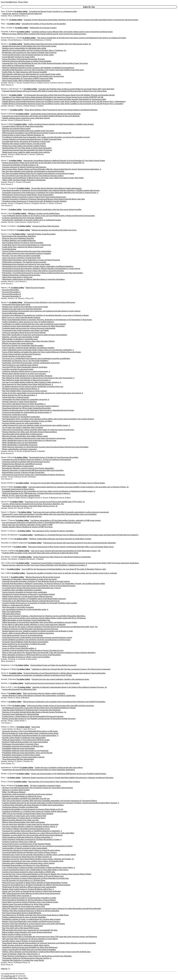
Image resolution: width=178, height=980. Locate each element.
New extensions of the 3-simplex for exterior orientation (53, 531)
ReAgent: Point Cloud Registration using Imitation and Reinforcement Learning (31, 921)
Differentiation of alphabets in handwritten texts (20, 339)
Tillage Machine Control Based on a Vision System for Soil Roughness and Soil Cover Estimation (37, 956)
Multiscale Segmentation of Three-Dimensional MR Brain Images (26, 740)
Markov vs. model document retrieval (16, 605)
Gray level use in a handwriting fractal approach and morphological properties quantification (36, 358)
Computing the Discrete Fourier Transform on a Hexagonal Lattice (53, 11)
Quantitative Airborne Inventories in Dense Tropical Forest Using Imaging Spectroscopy (34, 197)
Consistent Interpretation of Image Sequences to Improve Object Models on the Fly (33, 809)
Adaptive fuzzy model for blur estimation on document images (25, 307)
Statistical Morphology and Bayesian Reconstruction (21, 275)
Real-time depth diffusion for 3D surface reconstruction (23, 926)
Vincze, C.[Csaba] (7, 782)
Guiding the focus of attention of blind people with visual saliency (59, 767)
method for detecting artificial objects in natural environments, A (26, 371)
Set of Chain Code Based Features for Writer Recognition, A (24, 404)
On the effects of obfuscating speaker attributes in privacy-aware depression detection (34, 625)
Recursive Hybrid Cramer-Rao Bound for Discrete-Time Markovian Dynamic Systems (33, 176)
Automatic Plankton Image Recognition (41, 234)
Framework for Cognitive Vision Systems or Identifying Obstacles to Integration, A (32, 831)
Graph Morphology (9, 249)
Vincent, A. (5, 44)
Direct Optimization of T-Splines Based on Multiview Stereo (24, 818)
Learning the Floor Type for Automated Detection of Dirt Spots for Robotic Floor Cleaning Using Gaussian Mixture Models (47, 874)
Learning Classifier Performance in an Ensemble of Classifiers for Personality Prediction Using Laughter (40, 603)
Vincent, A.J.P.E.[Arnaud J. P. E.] (12, 89)
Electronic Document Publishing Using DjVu (18, 238)
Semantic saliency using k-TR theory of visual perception (23, 941)
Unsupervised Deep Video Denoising (46, 226)
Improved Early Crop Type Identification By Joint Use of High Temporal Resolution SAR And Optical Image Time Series (45, 63)
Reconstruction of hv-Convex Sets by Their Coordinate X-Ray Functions (54, 782)
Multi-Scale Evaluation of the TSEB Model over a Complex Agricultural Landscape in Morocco (36, 493)
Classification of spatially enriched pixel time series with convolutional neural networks (34, 324)
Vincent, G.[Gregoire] (9, 188)
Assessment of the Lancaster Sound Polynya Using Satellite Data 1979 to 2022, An (55, 502)
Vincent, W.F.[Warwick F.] (10, 535)
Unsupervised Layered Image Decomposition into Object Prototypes (27, 150)
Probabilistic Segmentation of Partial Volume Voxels (21, 755)
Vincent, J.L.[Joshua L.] (9, 226)
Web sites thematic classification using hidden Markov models (25, 436)
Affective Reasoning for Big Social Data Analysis (43, 577)
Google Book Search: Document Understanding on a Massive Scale (27, 245)
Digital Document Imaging (35, 288)
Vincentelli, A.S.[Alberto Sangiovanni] (15, 543)
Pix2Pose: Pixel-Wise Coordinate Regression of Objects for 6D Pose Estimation (31, 911)
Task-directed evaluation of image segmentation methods (23, 757)
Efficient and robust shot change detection (18, 343)
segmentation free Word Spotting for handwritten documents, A (26, 399)
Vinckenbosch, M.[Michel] (10, 767)
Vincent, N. (5, 302)
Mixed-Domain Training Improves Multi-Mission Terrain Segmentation (28, 195)
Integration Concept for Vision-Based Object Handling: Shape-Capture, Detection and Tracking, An (38, 859)
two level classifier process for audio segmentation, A (22, 423)
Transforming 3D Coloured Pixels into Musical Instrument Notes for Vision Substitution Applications (39, 770)
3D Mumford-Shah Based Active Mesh (16, 305)
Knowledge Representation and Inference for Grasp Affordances (26, 865)
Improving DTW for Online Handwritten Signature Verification (25, 367)
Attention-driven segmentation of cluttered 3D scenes (22, 796)
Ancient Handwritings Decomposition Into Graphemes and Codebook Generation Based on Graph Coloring (41, 311)
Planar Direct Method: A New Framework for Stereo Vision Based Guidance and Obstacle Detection (61, 110)
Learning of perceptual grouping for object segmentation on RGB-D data (29, 872)
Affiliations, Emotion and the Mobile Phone (44, 213)
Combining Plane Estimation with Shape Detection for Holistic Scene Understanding (33, 805)
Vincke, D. (4, 702)
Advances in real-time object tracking (16, 790)
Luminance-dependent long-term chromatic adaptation (23, 218)
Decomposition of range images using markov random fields (24, 816)
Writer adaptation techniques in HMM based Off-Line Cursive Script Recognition (32, 655)
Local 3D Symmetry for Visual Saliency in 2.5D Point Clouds (24, 880)
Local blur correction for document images (18, 369)
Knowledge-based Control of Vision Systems (18, 489)
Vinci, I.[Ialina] (6, 573)
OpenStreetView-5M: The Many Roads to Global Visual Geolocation (27, 148)
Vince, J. (4, 24)
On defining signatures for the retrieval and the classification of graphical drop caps (33, 386)
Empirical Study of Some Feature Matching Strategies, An (23, 135)
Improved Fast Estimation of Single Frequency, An (20, 165)
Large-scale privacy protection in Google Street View (21, 258)
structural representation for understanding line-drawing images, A (27, 412)
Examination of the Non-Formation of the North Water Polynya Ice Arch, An (30, 506)
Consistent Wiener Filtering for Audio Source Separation (23, 126)
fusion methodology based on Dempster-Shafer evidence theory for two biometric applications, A (38, 350)
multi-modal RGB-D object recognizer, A (17, 896)
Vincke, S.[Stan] (7, 706)
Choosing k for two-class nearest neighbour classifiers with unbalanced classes (60, 679)
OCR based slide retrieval (11, 614)
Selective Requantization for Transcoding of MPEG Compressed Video (28, 78)
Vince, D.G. (5, 20)
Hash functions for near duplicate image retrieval (20, 365)
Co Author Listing (21, 11)
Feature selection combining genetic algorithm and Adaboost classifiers (28, 348)
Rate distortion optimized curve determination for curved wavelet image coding (32, 74)
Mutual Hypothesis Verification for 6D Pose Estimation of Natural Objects (29, 900)
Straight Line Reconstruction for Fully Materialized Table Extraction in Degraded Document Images (38, 410)
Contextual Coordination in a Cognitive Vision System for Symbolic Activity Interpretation (35, 811)
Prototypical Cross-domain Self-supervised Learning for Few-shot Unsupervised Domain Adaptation (80, 543)
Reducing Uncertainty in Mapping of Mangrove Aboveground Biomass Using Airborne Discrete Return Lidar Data (43, 199)
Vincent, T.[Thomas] (8, 520)
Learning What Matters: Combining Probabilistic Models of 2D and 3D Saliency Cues (33, 876)
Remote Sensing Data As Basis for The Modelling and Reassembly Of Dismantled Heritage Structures (39, 719)
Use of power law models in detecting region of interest (23, 427)
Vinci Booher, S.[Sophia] (10, 557)
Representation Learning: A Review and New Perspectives (23, 472)
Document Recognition (11, 290)
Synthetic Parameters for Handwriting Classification (21, 417)
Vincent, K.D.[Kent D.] (9, 230)
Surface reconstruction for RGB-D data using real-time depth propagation (29, 950)
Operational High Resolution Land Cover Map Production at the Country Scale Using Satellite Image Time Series (43, 70)
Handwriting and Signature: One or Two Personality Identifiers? (25, 361)
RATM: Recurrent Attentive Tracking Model (18, 466)
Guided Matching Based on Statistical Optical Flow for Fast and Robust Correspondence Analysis (37, 846)
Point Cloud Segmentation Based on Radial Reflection (22, 913)
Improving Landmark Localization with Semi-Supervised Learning (26, 462)
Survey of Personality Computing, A (15, 646)
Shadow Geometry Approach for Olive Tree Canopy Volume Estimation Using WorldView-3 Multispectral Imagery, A (45, 565)
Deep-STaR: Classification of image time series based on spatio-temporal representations (35, 335)
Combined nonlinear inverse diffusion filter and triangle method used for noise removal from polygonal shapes (72, 32)
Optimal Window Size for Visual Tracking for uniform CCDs (24, 906)
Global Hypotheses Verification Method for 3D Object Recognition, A (27, 837)
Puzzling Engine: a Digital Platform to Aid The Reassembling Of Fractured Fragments (33, 716)
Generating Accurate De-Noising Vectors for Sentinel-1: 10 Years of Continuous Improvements (37, 460)
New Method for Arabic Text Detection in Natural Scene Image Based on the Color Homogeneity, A (38, 378)
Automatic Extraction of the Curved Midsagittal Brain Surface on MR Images (30, 731)
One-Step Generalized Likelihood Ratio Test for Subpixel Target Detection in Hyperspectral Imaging (38, 173)
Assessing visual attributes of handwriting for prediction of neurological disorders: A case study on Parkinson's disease (46, 315)
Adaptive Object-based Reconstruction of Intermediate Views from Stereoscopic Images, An (57, 44)
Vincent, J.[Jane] (7, 213)
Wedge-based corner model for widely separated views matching (26, 152)
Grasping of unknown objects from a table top (19, 842)
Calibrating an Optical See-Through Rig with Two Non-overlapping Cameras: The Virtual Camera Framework (71, 669)
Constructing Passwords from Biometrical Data (19, 689)
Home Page (36, 727)
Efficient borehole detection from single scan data (20, 820)
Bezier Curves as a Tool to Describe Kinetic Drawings (21, 317)
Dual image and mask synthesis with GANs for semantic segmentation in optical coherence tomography (71, 512)
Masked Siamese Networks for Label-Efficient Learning (22, 464)
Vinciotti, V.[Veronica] (9, 679)
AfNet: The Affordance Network (14, 792)
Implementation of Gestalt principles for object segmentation (25, 848)
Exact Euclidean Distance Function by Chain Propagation (23, 243)
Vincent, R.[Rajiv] (7, 487)
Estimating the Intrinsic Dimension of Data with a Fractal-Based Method (29, 594)
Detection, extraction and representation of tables (21, 337)
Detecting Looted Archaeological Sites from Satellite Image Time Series (28, 131)
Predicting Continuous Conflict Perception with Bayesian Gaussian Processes (30, 629)
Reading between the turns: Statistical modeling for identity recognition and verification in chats (38, 631)
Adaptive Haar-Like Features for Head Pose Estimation (22, 309)
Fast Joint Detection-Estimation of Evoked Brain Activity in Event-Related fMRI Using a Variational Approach (42, 523)
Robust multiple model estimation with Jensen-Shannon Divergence (27, 932)
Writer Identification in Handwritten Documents (20, 445)
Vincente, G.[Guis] (7, 539)
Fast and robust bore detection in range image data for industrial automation (30, 824)
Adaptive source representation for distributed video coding (24, 48)
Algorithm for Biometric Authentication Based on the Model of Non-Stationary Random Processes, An (70, 687)
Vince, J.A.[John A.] (8, 28)
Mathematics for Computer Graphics (43, 28)
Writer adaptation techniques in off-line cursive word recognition (26, 657)
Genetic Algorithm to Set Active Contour (17, 356)
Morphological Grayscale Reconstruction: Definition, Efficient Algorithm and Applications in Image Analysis (41, 269)
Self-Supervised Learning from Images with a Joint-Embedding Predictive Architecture (34, 475)
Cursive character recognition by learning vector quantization (25, 592)
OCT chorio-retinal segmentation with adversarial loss (22, 516)
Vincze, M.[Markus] (8, 786)
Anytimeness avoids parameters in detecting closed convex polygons (27, 794)
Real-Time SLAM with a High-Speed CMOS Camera (21, 928)
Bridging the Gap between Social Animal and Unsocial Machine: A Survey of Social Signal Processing (39, 586)
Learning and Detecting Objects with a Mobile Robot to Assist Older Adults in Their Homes (35, 870)
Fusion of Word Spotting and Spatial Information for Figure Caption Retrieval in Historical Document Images (42, 352)
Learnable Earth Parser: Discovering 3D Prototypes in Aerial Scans (26, 141)
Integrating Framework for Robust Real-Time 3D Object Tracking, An (27, 857)
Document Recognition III (12, 294)
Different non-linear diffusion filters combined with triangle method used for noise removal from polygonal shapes (44, 34)
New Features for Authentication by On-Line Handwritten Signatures (27, 376)
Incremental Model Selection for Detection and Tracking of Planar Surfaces (30, 852)
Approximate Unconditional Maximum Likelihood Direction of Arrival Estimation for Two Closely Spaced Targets (64, 161)
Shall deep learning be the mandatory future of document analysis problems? (31, 406)
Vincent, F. (5, 161)
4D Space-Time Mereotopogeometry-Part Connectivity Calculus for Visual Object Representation (38, 788)
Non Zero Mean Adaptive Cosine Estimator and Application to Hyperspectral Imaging (33, 171)
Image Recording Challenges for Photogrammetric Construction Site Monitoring (31, 710)
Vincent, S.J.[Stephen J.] (9, 512)
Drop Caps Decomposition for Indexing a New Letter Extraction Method (28, 341)
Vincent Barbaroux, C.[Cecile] (12, 38)
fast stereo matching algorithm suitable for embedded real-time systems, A (30, 827)
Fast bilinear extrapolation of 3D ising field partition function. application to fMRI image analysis (66, 520)
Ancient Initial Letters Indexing (13, 313)
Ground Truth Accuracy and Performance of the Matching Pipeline (27, 844)
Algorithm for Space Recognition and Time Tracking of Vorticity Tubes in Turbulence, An (34, 50)
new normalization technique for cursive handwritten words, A (25, 609)
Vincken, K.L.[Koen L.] (9, 727)
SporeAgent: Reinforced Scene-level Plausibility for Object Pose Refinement (30, 947)
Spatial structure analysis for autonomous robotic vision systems (26, 945)
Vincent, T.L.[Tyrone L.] (9, 531)
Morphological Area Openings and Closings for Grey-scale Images (26, 264)
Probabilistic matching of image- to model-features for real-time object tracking (31, 919)
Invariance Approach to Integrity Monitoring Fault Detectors (24, 167)
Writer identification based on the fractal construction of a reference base (29, 440)
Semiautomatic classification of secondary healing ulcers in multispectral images (32, 220)
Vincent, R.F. (5, 502)
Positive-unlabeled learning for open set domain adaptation (24, 917)
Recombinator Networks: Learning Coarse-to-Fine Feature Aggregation (28, 468)
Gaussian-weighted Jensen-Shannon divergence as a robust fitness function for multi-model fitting (38, 833)
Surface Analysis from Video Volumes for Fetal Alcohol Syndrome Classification (62, 557)
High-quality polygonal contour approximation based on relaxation (27, 253)
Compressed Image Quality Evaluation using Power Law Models (25, 330)
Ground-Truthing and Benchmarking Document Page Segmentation (27, 251)
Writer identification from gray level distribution (20, 443)
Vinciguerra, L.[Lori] (8, 665)
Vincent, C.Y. (5, 110)
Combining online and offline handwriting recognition (22, 590)
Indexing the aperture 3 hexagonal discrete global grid (22, 14)
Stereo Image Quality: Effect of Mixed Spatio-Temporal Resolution (26, 81)
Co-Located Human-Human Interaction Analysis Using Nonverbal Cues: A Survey (32, 588)
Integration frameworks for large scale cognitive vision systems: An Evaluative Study (33, 861)
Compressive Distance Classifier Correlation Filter (20, 807)
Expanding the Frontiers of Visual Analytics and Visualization (44, 24)
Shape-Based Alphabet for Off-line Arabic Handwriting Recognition (27, 408)
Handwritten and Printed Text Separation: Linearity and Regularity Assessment (31, 363)
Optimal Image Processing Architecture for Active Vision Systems (26, 904)
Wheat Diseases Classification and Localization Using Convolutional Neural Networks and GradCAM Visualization (64, 702)
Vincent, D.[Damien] (8, 114)
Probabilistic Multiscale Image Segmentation (19, 748)
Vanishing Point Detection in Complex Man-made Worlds (23, 960)
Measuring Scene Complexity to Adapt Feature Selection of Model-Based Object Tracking (35, 883)
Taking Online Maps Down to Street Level (17, 277)
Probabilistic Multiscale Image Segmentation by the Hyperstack (25, 751)
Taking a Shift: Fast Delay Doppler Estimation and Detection (24, 180)
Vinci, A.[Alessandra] (9, 563)
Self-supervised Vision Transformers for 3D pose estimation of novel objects (30, 939)
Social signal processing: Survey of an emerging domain (23, 635)
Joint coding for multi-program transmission (18, 65)
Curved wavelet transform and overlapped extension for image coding (28, 55)
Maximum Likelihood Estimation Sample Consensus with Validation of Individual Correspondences (38, 68)
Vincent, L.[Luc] (6, 234)
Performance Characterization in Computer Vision (20, 744)
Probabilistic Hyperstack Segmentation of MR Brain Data (23, 746)
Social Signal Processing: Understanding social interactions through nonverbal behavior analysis (37, 637)
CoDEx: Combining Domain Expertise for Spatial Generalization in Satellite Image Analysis (61, 124)
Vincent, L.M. (6, 288)
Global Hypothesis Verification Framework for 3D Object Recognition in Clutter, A (32, 839)
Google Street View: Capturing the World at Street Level (23, 247)
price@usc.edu (10, 976)
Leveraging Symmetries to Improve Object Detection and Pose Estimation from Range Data (36, 878)
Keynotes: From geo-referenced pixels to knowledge (21, 256)
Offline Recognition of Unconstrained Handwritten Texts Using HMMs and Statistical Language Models (40, 622)
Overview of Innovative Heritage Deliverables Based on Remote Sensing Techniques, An (34, 712)
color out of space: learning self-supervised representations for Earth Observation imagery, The (66, 551)
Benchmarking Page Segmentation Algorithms (19, 236)
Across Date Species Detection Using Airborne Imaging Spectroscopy (56, 188)
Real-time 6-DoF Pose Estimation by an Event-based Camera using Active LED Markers (34, 924)
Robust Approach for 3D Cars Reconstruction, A (20, 395)
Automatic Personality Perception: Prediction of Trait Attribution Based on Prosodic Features (36, 581)
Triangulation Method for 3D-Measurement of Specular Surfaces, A (27, 958)
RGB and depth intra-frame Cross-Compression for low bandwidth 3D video (30, 930)
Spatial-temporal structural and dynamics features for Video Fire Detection (52, 683)
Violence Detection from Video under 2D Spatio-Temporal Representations (30, 432)
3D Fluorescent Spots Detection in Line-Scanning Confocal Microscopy (50, 302)
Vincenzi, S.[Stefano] (8, 551)
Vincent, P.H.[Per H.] (8, 483)
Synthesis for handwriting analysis (15, 415)
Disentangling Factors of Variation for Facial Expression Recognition (54, 457)
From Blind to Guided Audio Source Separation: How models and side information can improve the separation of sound (46, 137)
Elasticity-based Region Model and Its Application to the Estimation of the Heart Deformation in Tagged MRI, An (43, 163)
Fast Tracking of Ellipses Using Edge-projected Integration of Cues (26, 829)
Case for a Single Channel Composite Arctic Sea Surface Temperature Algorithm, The (33, 504)
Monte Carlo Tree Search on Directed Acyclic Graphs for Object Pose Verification (32, 891)
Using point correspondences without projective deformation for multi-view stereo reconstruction (38, 430)
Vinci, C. (4, 569)
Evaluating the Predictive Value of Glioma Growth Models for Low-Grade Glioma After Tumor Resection (77, 89)
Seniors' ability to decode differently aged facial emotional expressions (28, 633)
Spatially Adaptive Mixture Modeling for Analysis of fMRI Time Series (27, 527)
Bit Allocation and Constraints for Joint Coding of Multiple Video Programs (29, 53)
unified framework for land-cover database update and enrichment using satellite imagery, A (36, 425)
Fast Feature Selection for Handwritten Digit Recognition (23, 345)
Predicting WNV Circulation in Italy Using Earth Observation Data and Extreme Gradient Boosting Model (40, 553)
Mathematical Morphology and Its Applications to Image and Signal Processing (31, 260)
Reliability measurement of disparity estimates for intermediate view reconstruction (33, 76)
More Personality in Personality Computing (18, 607)
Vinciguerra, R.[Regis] (9, 669)
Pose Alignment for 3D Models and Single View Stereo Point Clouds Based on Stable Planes (36, 915)
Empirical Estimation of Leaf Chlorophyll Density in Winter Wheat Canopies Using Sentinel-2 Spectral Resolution (65, 673)
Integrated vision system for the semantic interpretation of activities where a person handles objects (39, 855)
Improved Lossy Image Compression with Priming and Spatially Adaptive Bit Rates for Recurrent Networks (41, 116)
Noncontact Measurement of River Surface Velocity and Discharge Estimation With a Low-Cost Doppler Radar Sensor (71, 547)
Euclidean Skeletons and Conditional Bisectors (19, 240)
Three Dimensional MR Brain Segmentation (18, 759)
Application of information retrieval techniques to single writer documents (30, 579)
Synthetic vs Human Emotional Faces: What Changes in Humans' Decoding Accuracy (33, 650)
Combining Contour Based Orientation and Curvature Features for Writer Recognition (34, 326)
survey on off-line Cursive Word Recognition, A (19, 648)
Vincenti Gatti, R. (7, 547)
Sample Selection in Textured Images (16, 397)
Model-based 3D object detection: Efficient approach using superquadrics (29, 887)
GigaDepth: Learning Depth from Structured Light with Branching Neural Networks (32, 835)
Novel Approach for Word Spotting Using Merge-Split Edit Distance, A (28, 384)
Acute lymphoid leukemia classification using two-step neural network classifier (52, 209)
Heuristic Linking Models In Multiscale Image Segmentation (24, 738)
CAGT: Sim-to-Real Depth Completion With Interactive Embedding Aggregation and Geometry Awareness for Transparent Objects (50, 801)
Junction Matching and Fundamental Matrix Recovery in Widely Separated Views (32, 139)
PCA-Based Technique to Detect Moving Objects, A (21, 389)
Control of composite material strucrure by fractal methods (24, 333)
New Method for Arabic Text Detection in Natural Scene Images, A (26, 380)
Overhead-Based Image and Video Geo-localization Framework (53, 665)
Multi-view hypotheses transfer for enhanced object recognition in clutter (29, 898)
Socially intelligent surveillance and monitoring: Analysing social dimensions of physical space (36, 640)
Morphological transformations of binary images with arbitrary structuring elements (33, 271)
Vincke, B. (4, 693)
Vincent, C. (5, 95)
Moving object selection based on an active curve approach (24, 374)
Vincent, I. (5, 209)
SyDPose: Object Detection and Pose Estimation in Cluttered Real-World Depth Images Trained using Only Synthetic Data (46, 952)
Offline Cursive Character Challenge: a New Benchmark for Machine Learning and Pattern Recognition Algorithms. (44, 616)
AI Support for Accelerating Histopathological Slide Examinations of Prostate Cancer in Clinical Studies (68, 483)
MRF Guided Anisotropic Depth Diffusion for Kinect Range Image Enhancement (31, 893)
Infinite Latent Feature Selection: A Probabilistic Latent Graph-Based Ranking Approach (34, 599)
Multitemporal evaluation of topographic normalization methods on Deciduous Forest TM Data (37, 675)
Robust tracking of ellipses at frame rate (17, 934)
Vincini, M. (5, 673)
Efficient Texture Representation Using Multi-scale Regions (24, 822)
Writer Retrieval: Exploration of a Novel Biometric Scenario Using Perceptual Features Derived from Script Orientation (45, 447)
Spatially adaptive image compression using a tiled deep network (26, 118)
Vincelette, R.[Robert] (9, 32)
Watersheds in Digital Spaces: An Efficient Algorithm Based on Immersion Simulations (33, 279)
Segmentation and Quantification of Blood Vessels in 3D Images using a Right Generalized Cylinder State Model (43, 178)
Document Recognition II (11, 292)
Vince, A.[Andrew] (7, 11)
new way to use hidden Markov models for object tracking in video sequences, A (32, 382)
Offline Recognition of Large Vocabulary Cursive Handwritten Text (26, 620)
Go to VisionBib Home (9, 2)
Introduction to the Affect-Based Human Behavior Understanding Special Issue (31, 601)
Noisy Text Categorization (12, 612)
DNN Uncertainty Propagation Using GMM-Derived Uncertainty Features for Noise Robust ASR (37, 133)
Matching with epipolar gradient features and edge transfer (24, 144)
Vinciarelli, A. (6, 577)
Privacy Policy (23, 2)
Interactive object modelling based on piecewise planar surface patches (28, 863)
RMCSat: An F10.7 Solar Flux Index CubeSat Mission (21, 496)
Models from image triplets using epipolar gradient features (24, 146)
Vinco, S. (4, 778)
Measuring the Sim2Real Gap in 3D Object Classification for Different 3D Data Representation (36, 885)
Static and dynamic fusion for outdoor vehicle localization (44, 693)
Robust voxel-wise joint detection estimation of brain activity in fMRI (27, 525)
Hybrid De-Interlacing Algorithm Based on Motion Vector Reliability (27, 61)
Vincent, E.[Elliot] (7, 124)
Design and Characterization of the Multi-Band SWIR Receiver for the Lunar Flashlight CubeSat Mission (69, 774)
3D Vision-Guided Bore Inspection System (45, 786)
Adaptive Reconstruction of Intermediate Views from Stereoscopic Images (29, 46)
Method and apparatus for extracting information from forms (54, 230)
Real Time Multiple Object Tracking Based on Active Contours (25, 391)
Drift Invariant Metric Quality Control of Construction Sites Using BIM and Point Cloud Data (61, 706)
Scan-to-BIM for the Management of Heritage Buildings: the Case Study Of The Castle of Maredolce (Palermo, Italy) (64, 569)
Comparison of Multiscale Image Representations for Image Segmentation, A (30, 735)
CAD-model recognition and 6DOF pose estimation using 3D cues (26, 798)
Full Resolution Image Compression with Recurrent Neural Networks (56, 114)
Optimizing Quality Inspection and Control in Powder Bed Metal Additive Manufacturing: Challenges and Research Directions (68, 778)
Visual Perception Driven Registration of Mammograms (22, 434)
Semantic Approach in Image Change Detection (20, 402)
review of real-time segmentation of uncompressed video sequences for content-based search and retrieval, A (43, 393)
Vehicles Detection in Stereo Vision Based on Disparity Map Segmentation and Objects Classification (39, 695)
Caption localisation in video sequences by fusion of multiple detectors (28, 322)
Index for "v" (6, 969)
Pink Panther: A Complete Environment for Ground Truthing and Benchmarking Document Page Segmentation (43, 273)
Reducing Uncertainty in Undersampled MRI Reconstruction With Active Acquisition (33, 470)
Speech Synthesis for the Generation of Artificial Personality (24, 644)
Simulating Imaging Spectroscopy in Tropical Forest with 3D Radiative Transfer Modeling (34, 201)
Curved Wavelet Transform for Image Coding (19, 57)
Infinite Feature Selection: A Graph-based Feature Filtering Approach (27, 596)
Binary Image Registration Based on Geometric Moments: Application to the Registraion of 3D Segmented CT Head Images (47, 320)
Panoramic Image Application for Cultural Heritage (21, 714)
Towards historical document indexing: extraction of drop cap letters (27, 421)
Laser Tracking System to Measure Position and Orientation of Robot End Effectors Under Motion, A (39, 868)
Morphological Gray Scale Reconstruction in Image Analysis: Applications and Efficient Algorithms (38, 266)
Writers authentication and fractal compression (20, 449)
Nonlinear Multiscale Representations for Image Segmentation (25, 742)
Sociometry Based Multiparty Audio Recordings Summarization (25, 642)
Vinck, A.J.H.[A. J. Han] (9, 687)
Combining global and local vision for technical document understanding (29, 328)
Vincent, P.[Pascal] (8, 457)
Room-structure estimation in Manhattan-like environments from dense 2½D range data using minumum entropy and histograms (50, 937)
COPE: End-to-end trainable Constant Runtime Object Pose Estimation (28, 814)
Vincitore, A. (5, 683)
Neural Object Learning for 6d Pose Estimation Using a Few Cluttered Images (30, 902)
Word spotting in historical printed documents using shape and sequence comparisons (34, 438)
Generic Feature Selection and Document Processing (22, 354)
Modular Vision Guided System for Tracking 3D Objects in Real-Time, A (28, 889)
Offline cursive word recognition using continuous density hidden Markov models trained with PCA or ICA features (44, 618)
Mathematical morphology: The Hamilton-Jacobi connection (24, 262)
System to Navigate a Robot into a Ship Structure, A (21, 954)
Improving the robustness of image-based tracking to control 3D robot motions (31, 850)
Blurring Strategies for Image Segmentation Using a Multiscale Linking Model (30, 733)
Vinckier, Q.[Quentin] (9, 774)
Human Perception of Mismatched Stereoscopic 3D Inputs (23, 59)
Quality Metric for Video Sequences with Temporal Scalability (25, 72)
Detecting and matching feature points (16, 128)
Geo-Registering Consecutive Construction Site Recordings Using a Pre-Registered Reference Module (39, 708)
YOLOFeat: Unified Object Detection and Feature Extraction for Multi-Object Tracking (60, 539)
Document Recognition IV (12, 296)
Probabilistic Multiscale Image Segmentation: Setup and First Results (27, 753)
